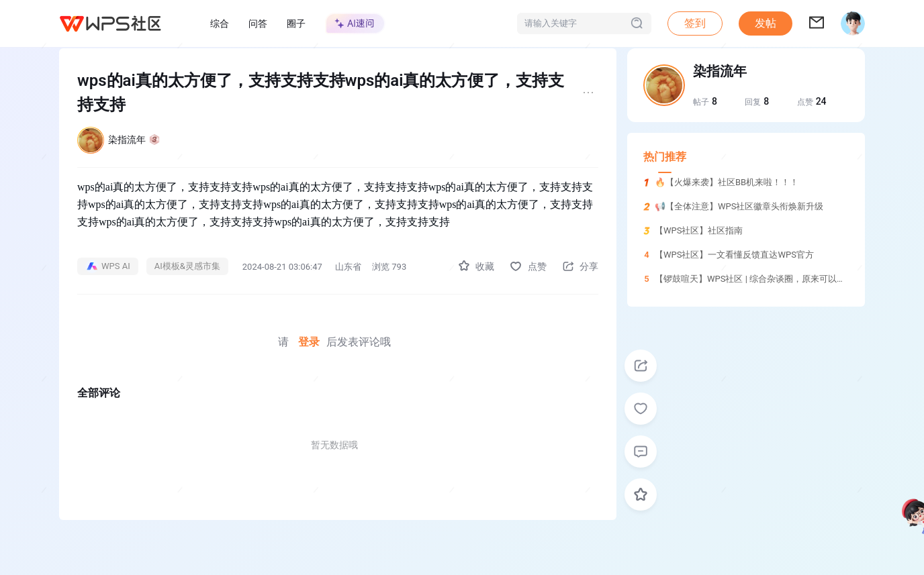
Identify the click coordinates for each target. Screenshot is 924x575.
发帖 (766, 23)
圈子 (296, 23)
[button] (766, 23)
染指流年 (134, 140)
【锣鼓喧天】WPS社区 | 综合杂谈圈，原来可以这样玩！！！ (772, 279)
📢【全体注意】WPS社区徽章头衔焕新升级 (739, 206)
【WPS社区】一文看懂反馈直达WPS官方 (734, 255)
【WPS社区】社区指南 (699, 230)
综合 (220, 23)
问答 (258, 23)
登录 (309, 342)
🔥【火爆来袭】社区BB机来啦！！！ (727, 182)
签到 (695, 23)
